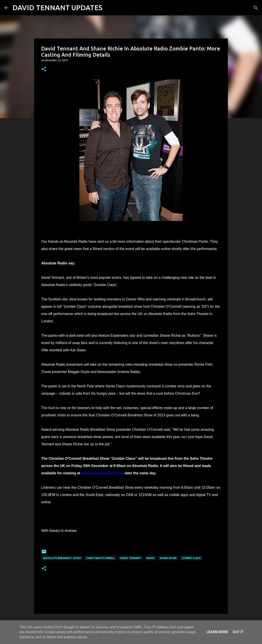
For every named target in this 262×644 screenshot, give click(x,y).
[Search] (109, 8)
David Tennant (131, 558)
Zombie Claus (191, 558)
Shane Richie (168, 558)
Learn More (217, 632)
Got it (238, 632)
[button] (44, 69)
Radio (150, 558)
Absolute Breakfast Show (62, 558)
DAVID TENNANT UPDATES (57, 8)
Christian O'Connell (100, 558)
